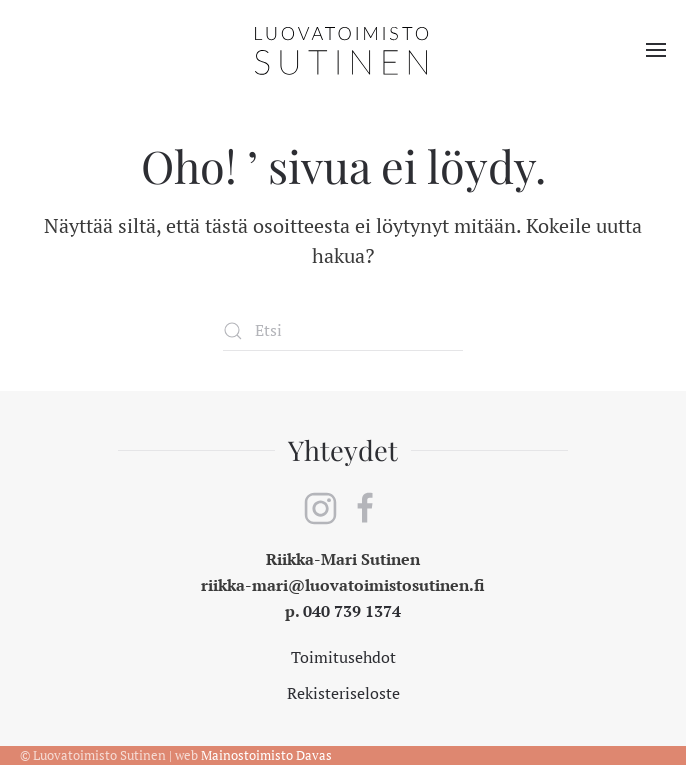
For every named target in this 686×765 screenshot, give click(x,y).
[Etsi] (343, 331)
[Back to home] (343, 50)
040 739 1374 (352, 611)
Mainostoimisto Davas (266, 755)
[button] (656, 50)
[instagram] (320, 506)
